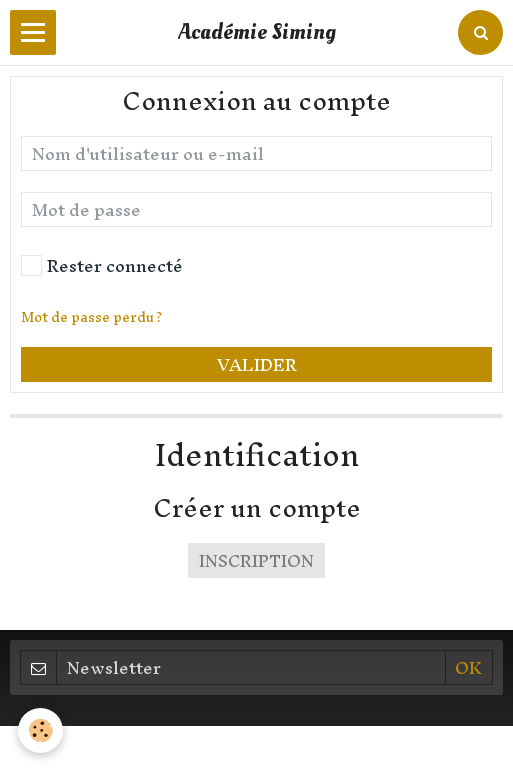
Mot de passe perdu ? (91, 317)
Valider (257, 364)
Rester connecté (102, 265)
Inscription (256, 560)
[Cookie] (40, 730)
